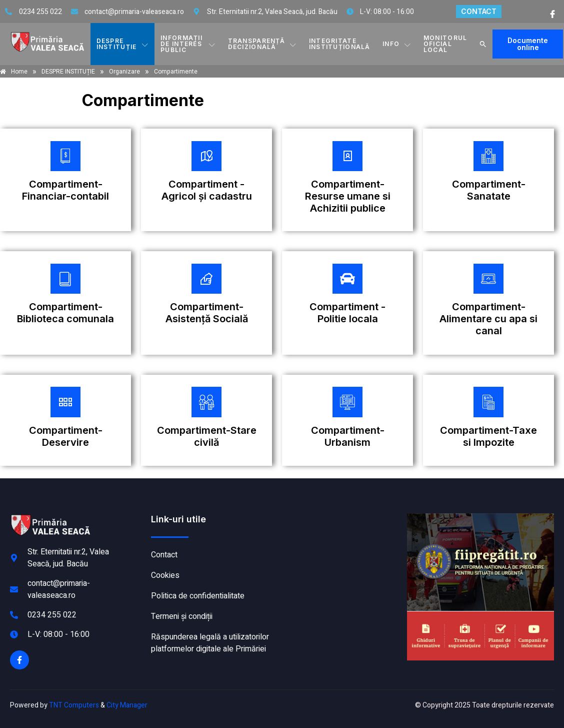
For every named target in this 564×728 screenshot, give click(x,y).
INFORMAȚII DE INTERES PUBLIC (188, 44)
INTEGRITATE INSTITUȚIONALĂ (340, 44)
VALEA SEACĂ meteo (342, 551)
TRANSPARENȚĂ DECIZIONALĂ (263, 44)
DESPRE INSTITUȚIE (122, 44)
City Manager (127, 706)
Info (397, 44)
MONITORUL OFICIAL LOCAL (445, 44)
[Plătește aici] (65, 180)
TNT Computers (74, 706)
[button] (483, 44)
